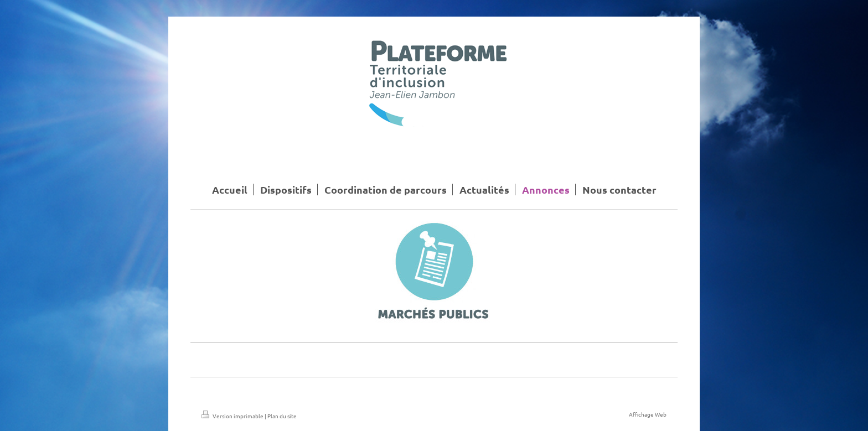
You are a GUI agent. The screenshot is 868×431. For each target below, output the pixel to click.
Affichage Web (648, 414)
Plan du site (282, 416)
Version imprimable (233, 416)
